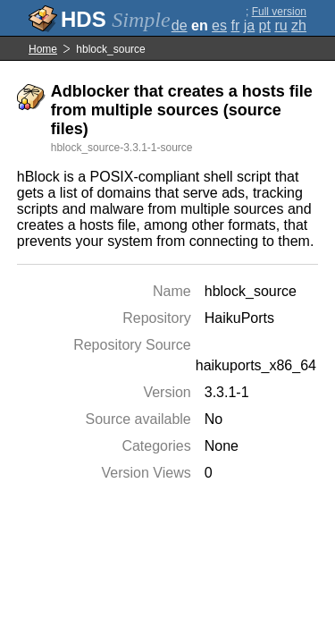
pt (265, 25)
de (180, 25)
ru (281, 25)
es (219, 25)
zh (299, 25)
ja (249, 25)
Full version (279, 12)
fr (235, 25)
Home (43, 49)
